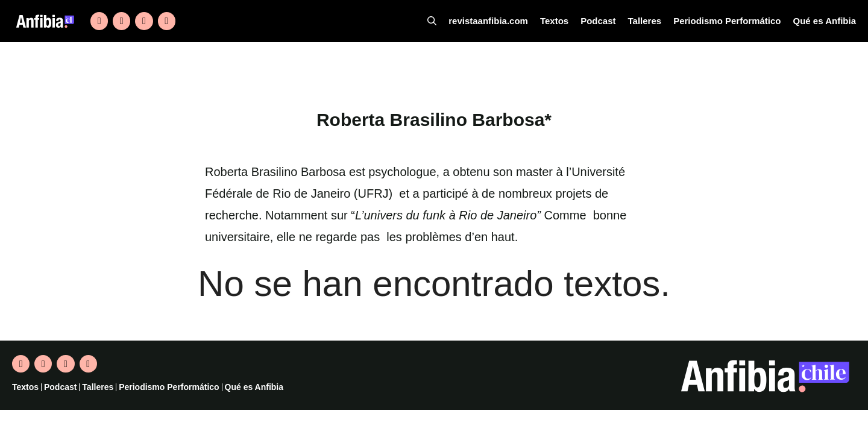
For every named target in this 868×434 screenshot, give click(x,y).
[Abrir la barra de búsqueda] (453, 21)
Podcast (612, 21)
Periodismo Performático (735, 21)
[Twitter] (99, 21)
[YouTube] (167, 21)
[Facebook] (121, 21)
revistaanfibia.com (507, 21)
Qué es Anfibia (827, 21)
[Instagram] (144, 21)
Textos (570, 21)
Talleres (657, 21)
